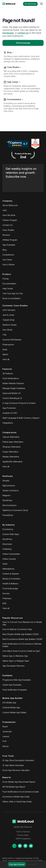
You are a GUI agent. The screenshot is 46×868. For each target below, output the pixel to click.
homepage (8, 33)
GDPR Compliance (23, 839)
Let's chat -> (33, 864)
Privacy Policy (23, 835)
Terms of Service (23, 832)
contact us (23, 33)
